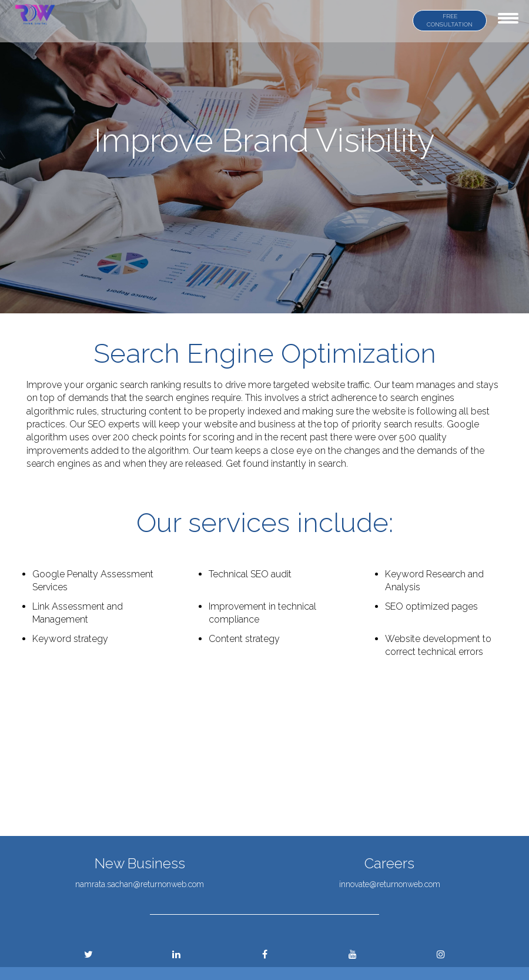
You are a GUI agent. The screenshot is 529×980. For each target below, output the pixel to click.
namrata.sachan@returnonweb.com (140, 884)
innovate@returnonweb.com (390, 884)
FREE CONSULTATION (450, 20)
